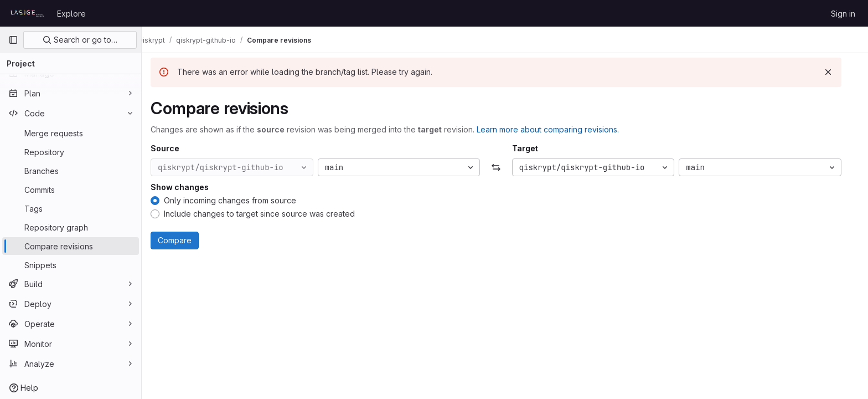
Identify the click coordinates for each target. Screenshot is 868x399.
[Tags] (71, 208)
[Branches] (71, 171)
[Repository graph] (71, 227)
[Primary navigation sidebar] (13, 40)
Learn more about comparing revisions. (557, 129)
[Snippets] (71, 265)
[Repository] (71, 152)
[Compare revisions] (71, 246)
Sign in (843, 14)
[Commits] (71, 190)
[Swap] (505, 167)
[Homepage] (27, 13)
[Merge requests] (71, 133)
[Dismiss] (837, 72)
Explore (71, 14)
